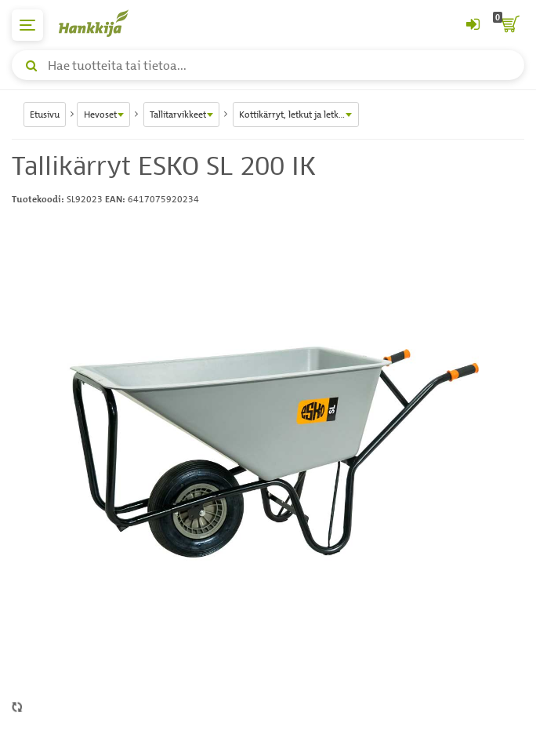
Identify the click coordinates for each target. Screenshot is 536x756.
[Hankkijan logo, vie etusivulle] (102, 23)
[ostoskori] (509, 25)
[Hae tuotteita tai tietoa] (268, 65)
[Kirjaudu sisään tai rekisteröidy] (473, 25)
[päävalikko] (27, 25)
